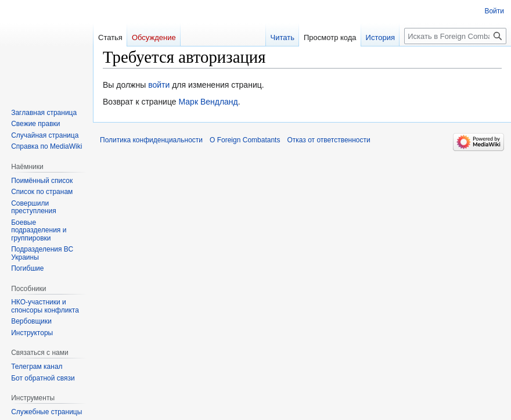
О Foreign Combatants (245, 140)
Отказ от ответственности (328, 140)
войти (159, 85)
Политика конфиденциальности (151, 140)
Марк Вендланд (208, 102)
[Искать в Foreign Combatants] (455, 36)
